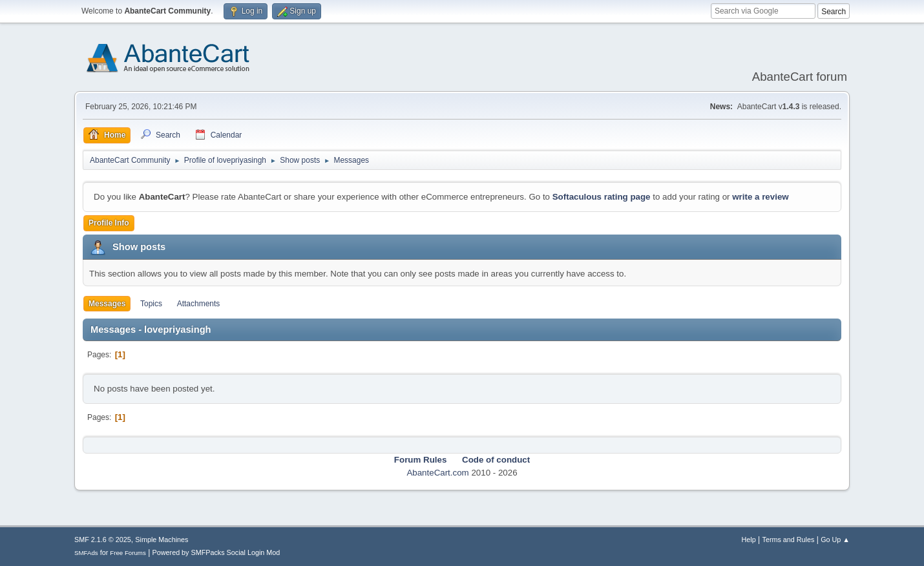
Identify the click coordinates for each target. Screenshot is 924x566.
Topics (151, 304)
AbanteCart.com (437, 473)
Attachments (199, 304)
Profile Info (109, 223)
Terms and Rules (789, 540)
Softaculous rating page (602, 197)
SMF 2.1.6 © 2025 (103, 540)
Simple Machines (162, 540)
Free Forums (128, 553)
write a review (760, 197)
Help (749, 540)
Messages (107, 304)
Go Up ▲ (835, 540)
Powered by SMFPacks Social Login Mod (216, 552)
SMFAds (86, 553)
